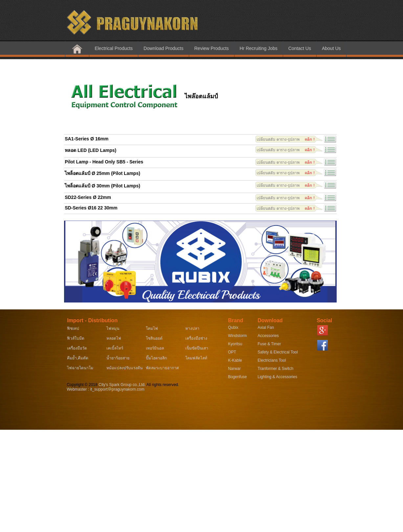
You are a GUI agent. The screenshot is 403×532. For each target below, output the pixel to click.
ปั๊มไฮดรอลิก (156, 358)
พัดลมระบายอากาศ (162, 368)
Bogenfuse (237, 377)
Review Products (212, 48)
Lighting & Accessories (277, 377)
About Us (331, 48)
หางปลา (192, 328)
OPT (232, 352)
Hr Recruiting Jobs (259, 48)
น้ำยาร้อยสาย (118, 358)
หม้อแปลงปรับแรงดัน (124, 368)
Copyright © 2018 (83, 385)
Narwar (234, 369)
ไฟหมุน (113, 328)
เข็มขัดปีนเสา (197, 348)
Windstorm (237, 336)
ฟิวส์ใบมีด (76, 338)
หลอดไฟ (114, 338)
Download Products (163, 48)
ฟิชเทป (73, 328)
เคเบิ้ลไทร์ (115, 348)
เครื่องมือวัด (77, 348)
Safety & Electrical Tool (278, 352)
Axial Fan (266, 327)
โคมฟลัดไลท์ (196, 358)
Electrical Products (114, 48)
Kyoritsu (235, 344)
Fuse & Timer (269, 344)
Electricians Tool (272, 360)
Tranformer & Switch (275, 369)
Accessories (268, 336)
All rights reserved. (162, 385)
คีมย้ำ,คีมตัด (78, 358)
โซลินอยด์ (154, 338)
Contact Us (300, 48)
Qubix (233, 327)
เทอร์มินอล (155, 348)
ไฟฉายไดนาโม (80, 368)
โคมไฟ (152, 328)
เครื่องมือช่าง (196, 338)
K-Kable (235, 360)
